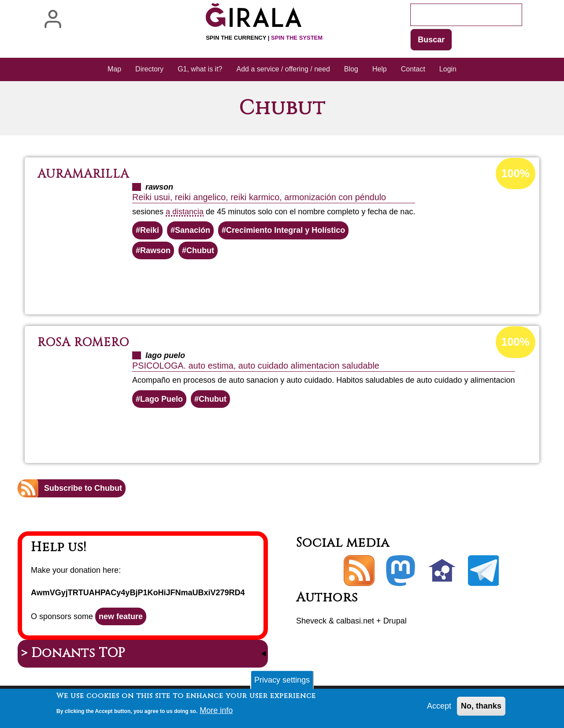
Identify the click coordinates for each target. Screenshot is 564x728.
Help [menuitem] (380, 69)
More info (216, 712)
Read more (302, 283)
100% (516, 173)
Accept (439, 708)
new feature (121, 616)
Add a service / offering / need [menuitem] (283, 69)
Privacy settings (282, 682)
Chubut (200, 250)
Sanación (193, 230)
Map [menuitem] (114, 69)
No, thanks (481, 708)
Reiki (150, 230)
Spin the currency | (264, 38)
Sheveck (311, 621)
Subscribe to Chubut (83, 488)
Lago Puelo (161, 399)
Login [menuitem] (448, 69)
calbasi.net (355, 621)
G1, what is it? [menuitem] (200, 69)
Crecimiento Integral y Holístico (286, 230)
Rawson (155, 250)
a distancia (185, 212)
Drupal (395, 621)
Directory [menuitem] (149, 69)
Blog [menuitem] (351, 69)
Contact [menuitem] (413, 69)
